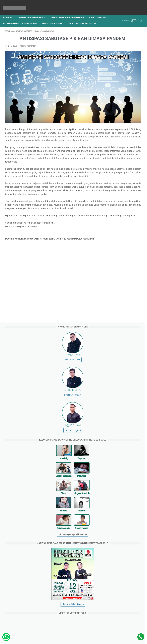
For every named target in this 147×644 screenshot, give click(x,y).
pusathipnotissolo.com (118, 600)
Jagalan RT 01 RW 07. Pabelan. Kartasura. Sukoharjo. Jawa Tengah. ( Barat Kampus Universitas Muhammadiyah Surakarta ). (124, 529)
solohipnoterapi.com (117, 589)
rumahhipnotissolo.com (118, 606)
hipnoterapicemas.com (118, 595)
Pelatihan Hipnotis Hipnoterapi (46, 19)
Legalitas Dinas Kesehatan (19, 25)
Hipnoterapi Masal (78, 19)
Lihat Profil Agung (124, 138)
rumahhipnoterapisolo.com (120, 611)
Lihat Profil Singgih (124, 102)
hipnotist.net (114, 579)
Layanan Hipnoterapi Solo (34, 13)
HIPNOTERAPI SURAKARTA (78, 640)
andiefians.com (115, 584)
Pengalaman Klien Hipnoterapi (69, 13)
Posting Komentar (28, 56)
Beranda (10, 13)
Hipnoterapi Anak (14, 19)
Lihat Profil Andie (124, 67)
